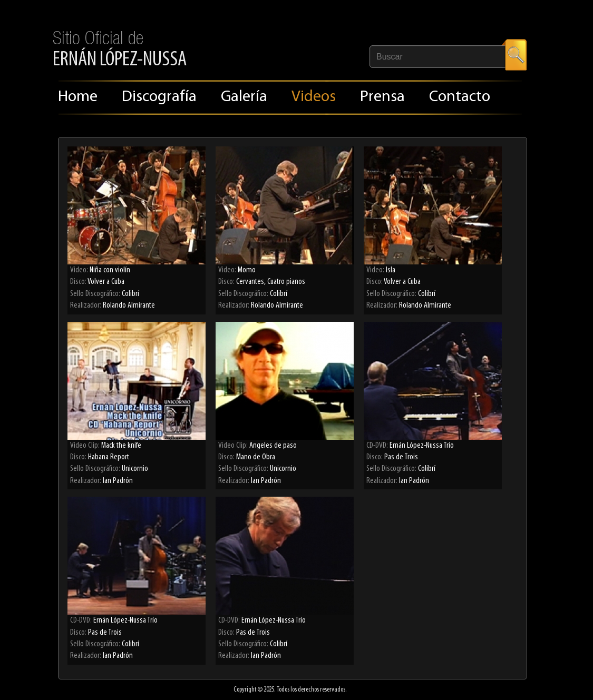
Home (78, 97)
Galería (244, 97)
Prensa (382, 97)
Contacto (460, 97)
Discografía (159, 97)
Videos (314, 97)
